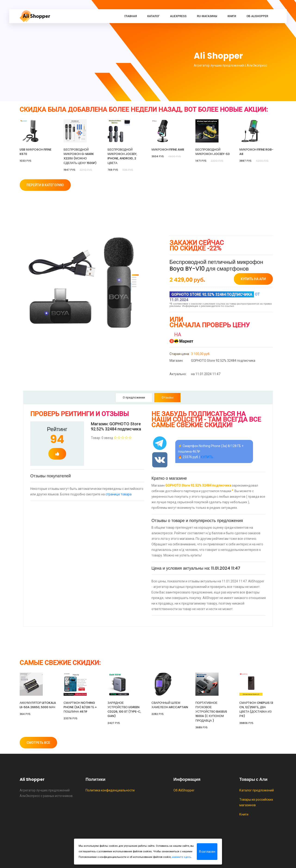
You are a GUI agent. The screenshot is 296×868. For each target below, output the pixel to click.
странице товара (119, 494)
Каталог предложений (257, 790)
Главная (131, 16)
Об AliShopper (257, 16)
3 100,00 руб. (190, 354)
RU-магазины (207, 16)
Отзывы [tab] (168, 397)
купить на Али (253, 279)
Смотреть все (38, 743)
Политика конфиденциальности (110, 790)
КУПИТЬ (207, 457)
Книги (232, 16)
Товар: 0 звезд (111, 438)
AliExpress (178, 16)
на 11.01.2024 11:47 (195, 374)
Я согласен (207, 852)
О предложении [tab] (134, 397)
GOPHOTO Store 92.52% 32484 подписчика (212, 361)
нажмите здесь (181, 857)
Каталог (153, 16)
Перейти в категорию (45, 185)
